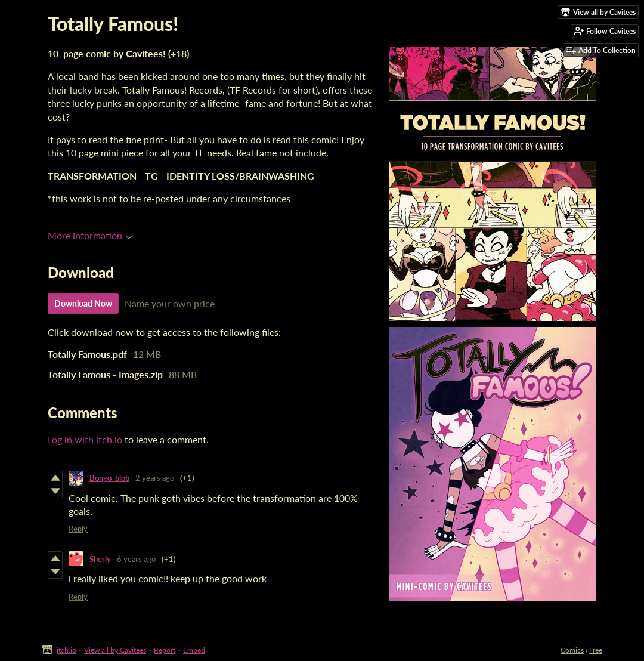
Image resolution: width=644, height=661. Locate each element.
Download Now (83, 303)
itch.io (66, 650)
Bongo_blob (109, 478)
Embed (194, 650)
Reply (78, 529)
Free (596, 650)
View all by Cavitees (115, 650)
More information (90, 235)
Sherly (100, 559)
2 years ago (155, 478)
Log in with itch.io (85, 439)
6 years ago (136, 559)
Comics (572, 650)
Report (165, 650)
